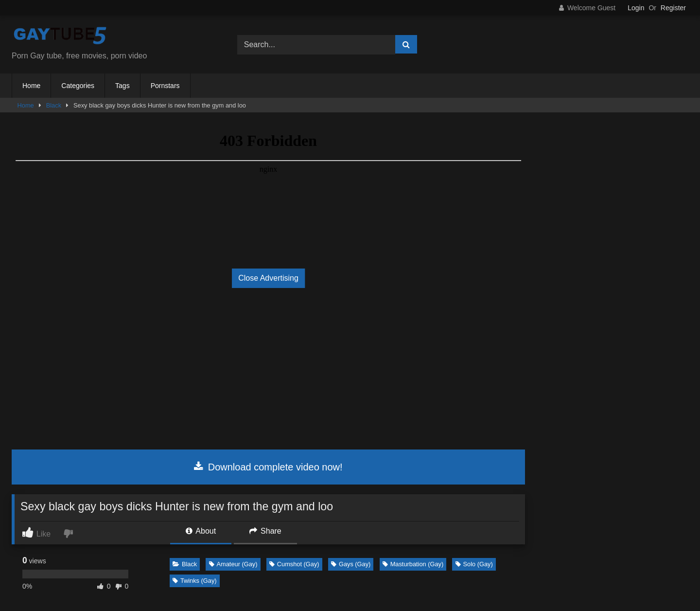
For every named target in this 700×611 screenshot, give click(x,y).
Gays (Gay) (351, 564)
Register (673, 8)
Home (31, 86)
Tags (122, 86)
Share (265, 531)
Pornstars (165, 86)
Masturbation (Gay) (413, 564)
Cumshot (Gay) (294, 564)
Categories (78, 86)
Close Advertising (268, 278)
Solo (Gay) (474, 564)
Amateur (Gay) (233, 564)
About (201, 531)
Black (54, 105)
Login (636, 8)
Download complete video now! (268, 467)
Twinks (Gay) (195, 581)
